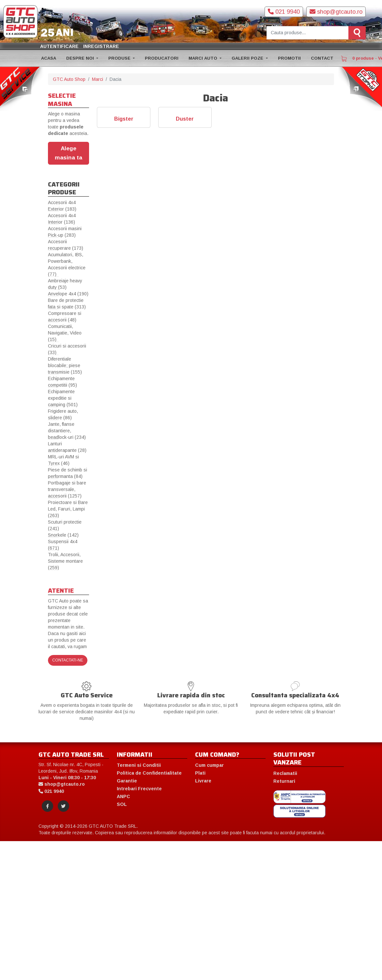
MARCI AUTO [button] (204, 58)
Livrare (203, 781)
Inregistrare (101, 46)
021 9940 (284, 12)
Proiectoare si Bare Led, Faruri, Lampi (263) (68, 509)
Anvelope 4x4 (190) (68, 294)
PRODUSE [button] (120, 58)
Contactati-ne (68, 660)
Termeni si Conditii (139, 765)
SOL (122, 804)
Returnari (284, 781)
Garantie (127, 781)
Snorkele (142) (63, 535)
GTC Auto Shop (69, 79)
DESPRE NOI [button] (81, 58)
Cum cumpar (209, 765)
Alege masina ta (69, 153)
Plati (200, 773)
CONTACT (322, 58)
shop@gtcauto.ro (336, 12)
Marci (98, 79)
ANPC (123, 796)
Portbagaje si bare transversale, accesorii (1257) (67, 489)
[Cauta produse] (308, 33)
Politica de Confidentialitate (149, 773)
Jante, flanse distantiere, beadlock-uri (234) (67, 431)
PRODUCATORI (162, 58)
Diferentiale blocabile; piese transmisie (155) (65, 365)
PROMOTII (289, 58)
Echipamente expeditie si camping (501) (63, 398)
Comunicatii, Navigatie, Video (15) (65, 333)
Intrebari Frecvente (139, 789)
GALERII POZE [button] (248, 58)
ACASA (49, 58)
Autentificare (59, 46)
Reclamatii (285, 773)
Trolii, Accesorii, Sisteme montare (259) (65, 561)
